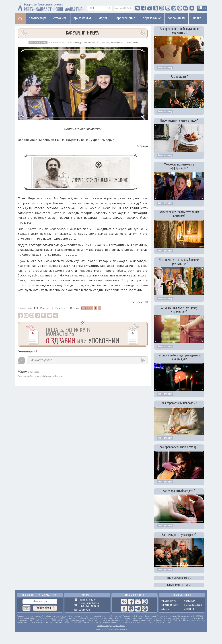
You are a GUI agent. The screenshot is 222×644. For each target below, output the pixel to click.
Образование (152, 18)
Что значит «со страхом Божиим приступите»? (179, 262)
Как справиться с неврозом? (179, 403)
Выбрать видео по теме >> (179, 585)
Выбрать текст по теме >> (179, 578)
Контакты (87, 595)
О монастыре (38, 18)
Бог (98, 42)
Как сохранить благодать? (179, 491)
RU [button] (200, 8)
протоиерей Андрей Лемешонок (80, 42)
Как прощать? (179, 77)
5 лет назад (34, 372)
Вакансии (191, 601)
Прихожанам (82, 18)
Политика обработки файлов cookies (111, 629)
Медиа (103, 18)
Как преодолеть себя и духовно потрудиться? (179, 31)
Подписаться (43, 608)
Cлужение (60, 18)
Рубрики (190, 609)
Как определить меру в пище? (179, 121)
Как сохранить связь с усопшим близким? (179, 214)
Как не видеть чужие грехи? (179, 535)
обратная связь (126, 8)
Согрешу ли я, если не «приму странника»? (179, 310)
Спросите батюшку (194, 605)
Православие (132, 42)
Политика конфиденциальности (111, 626)
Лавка (197, 18)
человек (105, 42)
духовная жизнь (118, 42)
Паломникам (176, 18)
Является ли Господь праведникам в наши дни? (179, 357)
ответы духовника (56, 42)
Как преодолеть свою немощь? (179, 447)
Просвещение (126, 18)
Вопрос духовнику (38, 42)
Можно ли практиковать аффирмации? (179, 166)
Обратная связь (85, 610)
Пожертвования (171, 605)
